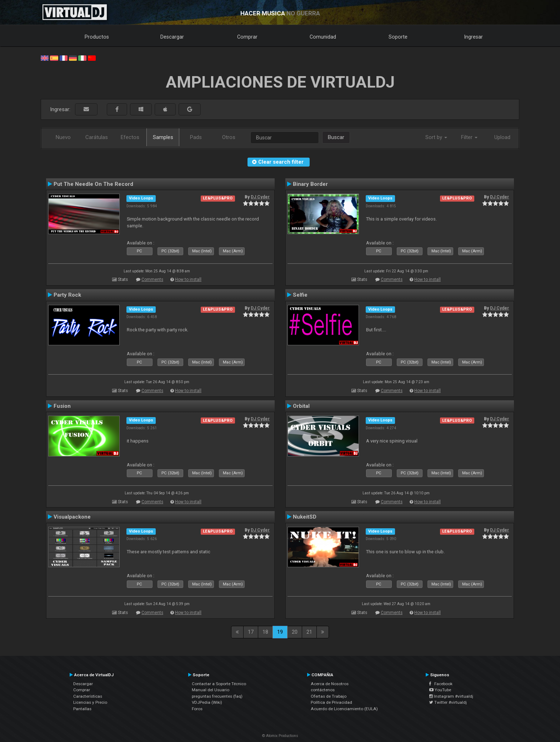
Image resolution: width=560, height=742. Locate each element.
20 (295, 632)
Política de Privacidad (331, 702)
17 (251, 632)
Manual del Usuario (211, 690)
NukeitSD (305, 517)
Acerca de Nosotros (330, 684)
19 (280, 632)
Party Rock (67, 295)
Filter (469, 137)
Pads (196, 137)
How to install (188, 280)
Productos (97, 37)
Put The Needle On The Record (93, 184)
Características (88, 696)
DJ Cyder (260, 197)
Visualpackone (72, 517)
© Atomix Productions (280, 736)
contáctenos (323, 690)
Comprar (247, 37)
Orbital (301, 406)
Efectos (130, 137)
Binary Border (310, 184)
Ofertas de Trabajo (329, 696)
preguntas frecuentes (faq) (217, 696)
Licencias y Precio (90, 702)
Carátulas (97, 137)
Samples (163, 137)
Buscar (336, 137)
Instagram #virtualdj (451, 696)
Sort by (436, 137)
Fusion (62, 406)
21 (309, 632)
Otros (229, 137)
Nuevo (63, 137)
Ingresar (474, 37)
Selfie (300, 295)
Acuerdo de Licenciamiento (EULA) (344, 709)
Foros (197, 709)
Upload (502, 137)
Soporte (398, 37)
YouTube (440, 690)
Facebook (441, 684)
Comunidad (323, 37)
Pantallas (82, 709)
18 (265, 632)
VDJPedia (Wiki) (207, 702)
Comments (152, 280)
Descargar (172, 37)
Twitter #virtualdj (448, 702)
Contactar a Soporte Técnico (219, 684)
